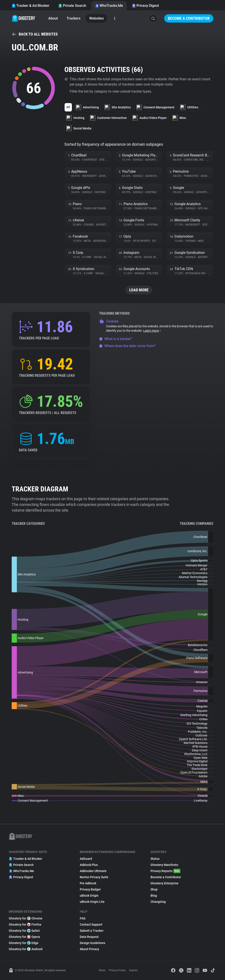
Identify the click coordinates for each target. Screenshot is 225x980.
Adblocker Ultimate (93, 871)
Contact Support (91, 924)
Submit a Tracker (92, 931)
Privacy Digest (145, 6)
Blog (154, 896)
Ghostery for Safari (24, 931)
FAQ (83, 918)
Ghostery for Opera (24, 937)
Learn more (152, 331)
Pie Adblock (88, 883)
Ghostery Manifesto (164, 865)
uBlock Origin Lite (92, 902)
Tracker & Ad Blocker (31, 6)
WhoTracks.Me (109, 6)
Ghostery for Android (26, 949)
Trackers (73, 18)
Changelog (158, 902)
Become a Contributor (189, 18)
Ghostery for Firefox (25, 924)
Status (155, 859)
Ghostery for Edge (24, 943)
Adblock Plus (89, 865)
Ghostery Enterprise (164, 883)
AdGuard (86, 859)
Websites (96, 18)
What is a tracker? (116, 339)
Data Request (89, 937)
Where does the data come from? (127, 346)
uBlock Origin (89, 896)
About (53, 18)
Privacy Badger (90, 889)
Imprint (133, 970)
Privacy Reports (165, 871)
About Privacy (89, 949)
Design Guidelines (93, 943)
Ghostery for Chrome (26, 918)
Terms (102, 970)
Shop (154, 889)
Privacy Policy (117, 970)
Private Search (72, 6)
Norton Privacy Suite (94, 877)
